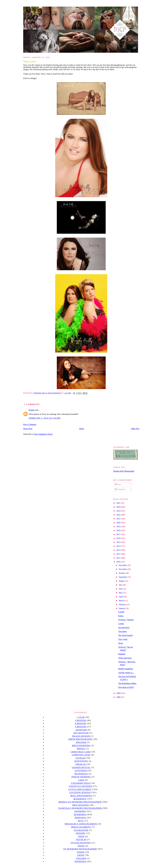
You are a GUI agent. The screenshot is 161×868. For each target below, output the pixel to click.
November (123, 569)
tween (81, 852)
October (122, 573)
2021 (119, 519)
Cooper (121, 624)
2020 (119, 523)
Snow (81, 836)
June (121, 589)
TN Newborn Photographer (80, 849)
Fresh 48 (81, 764)
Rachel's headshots (126, 669)
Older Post (135, 429)
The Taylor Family (126, 635)
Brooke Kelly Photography (124, 471)
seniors (81, 833)
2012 (119, 554)
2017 (119, 534)
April (121, 597)
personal (81, 818)
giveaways (81, 771)
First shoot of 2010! (126, 687)
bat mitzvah (81, 733)
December (123, 565)
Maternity (80, 799)
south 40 (81, 840)
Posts (118, 484)
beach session (81, 736)
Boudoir (81, 742)
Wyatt (121, 643)
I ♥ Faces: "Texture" (126, 620)
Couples (81, 758)
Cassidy (121, 612)
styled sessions (81, 843)
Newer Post (28, 429)
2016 (119, 538)
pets (81, 821)
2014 (119, 546)
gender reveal (81, 767)
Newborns (80, 815)
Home (82, 429)
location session (80, 792)
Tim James (122, 631)
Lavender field (81, 783)
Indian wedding (81, 777)
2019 (119, 527)
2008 (119, 697)
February (123, 604)
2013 (119, 550)
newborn (80, 811)
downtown (81, 761)
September (123, 577)
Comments (120, 489)
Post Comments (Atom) (43, 434)
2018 (119, 530)
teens (81, 846)
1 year (81, 717)
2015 (119, 542)
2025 (119, 503)
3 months (80, 720)
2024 (119, 507)
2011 (119, 558)
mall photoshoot (81, 796)
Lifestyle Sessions (81, 786)
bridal (81, 749)
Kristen (32, 410)
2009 (119, 693)
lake (81, 780)
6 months (80, 723)
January (122, 608)
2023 (119, 511)
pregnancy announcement (81, 824)
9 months (80, 727)
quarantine (81, 830)
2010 (119, 562)
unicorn (81, 858)
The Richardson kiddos (127, 683)
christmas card (80, 752)
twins (81, 855)
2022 (119, 515)
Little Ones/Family (80, 789)
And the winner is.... (126, 673)
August (122, 581)
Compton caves (81, 755)
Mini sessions (81, 805)
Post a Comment (30, 424)
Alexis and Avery (125, 658)
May (121, 593)
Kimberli (122, 654)
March (122, 601)
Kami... (121, 616)
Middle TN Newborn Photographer (80, 802)
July (121, 585)
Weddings (81, 861)
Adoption (81, 730)
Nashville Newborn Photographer (80, 808)
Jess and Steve (124, 628)
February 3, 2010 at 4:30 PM (45, 418)
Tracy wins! (123, 639)
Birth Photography (81, 739)
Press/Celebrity (81, 827)
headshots (81, 774)
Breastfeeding (81, 746)
